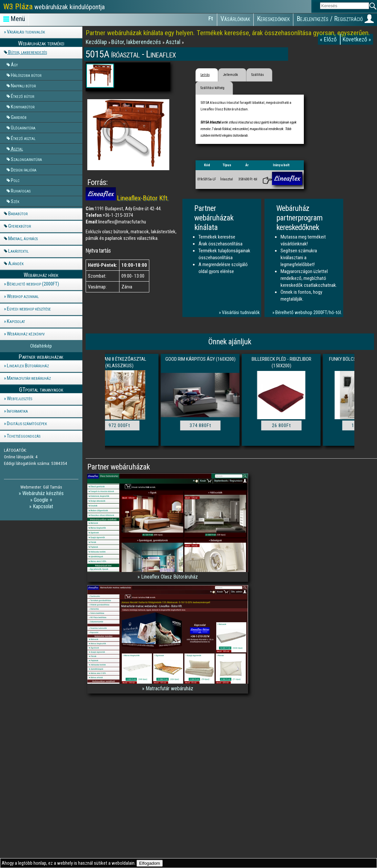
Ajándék (16, 263)
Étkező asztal (23, 138)
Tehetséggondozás (24, 436)
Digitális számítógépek (27, 423)
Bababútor (18, 214)
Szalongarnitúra (26, 159)
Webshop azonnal (23, 296)
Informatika (17, 411)
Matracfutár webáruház (29, 378)
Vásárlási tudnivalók (26, 32)
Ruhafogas (21, 191)
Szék (15, 201)
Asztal (17, 148)
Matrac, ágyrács (23, 239)
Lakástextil (18, 251)
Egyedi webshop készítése (29, 309)
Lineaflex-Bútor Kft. (143, 198)
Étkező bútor (22, 96)
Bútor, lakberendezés (28, 52)
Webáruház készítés (43, 493)
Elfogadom (150, 863)
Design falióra (24, 170)
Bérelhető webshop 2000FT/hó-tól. (309, 312)
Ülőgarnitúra (23, 127)
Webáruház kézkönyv (26, 334)
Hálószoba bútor (26, 75)
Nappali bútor (23, 85)
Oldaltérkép (41, 346)
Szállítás (258, 75)
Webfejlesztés (20, 399)
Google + (43, 500)
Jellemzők (230, 75)
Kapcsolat (16, 321)
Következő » (357, 39)
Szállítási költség (212, 88)
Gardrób (19, 117)
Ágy (14, 64)
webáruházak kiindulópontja (54, 7)
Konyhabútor (23, 106)
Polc (15, 180)
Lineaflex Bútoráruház (28, 366)
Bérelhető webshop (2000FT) (33, 284)
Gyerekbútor (20, 226)
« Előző (329, 39)
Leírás (205, 75)
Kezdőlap (97, 42)
